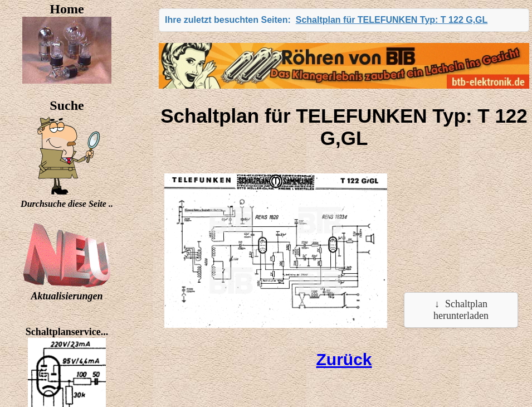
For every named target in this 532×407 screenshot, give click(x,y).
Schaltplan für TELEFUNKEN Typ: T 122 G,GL (392, 20)
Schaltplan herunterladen (461, 310)
